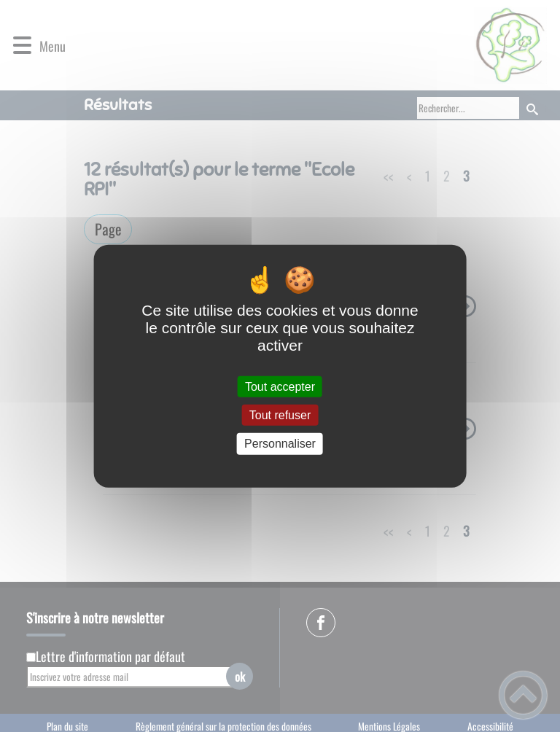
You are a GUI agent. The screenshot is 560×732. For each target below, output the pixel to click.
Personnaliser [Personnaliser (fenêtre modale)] (280, 444)
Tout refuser (280, 415)
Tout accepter (280, 387)
